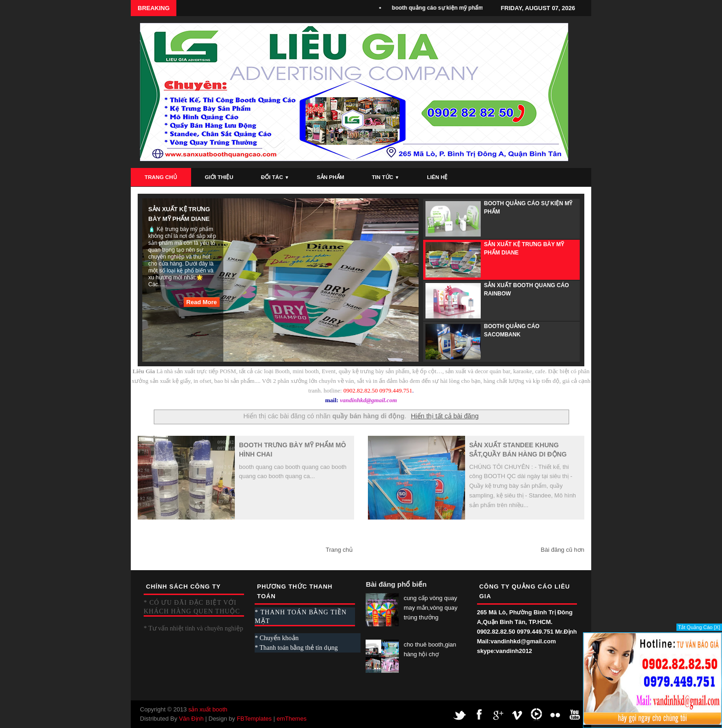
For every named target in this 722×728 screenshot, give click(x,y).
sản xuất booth (208, 709)
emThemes (292, 719)
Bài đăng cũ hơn (562, 550)
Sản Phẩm (330, 177)
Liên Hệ (437, 177)
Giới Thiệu (219, 177)
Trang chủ (339, 550)
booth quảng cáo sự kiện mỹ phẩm (440, 8)
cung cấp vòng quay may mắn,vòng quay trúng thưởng (431, 608)
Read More (202, 302)
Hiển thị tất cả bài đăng (445, 416)
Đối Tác (275, 177)
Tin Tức (385, 177)
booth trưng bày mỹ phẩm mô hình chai (292, 450)
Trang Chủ (161, 177)
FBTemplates (254, 719)
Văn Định (192, 719)
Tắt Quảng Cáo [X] (699, 627)
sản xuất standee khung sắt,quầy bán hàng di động (518, 450)
